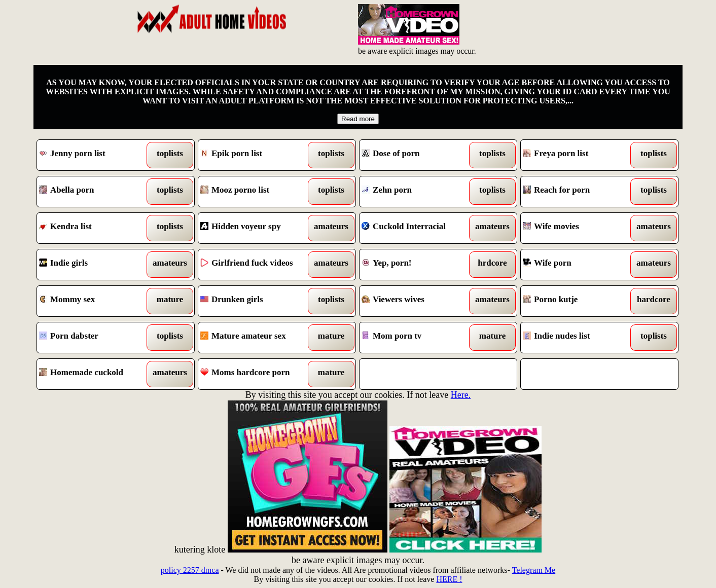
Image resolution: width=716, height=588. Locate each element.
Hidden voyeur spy (257, 228)
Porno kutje (579, 301)
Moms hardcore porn (257, 374)
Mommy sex (96, 301)
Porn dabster (96, 338)
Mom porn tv (418, 338)
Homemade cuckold (96, 374)
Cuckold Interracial (418, 228)
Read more (358, 119)
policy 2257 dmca (190, 570)
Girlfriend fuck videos (257, 265)
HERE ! (449, 579)
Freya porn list (579, 155)
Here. (461, 395)
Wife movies (579, 228)
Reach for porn (579, 192)
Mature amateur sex (257, 338)
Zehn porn (418, 192)
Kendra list (96, 228)
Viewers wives (418, 301)
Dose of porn (418, 155)
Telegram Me (534, 570)
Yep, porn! (418, 265)
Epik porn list (257, 155)
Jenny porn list (96, 155)
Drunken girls (257, 301)
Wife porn (579, 265)
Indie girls (96, 265)
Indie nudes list (579, 338)
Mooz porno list (257, 192)
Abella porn (96, 192)
